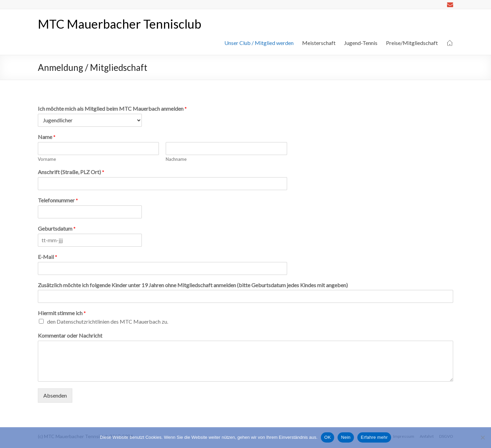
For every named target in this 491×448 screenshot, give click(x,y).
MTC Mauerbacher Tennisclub (120, 24)
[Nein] (482, 437)
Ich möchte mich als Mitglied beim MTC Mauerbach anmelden (112, 109)
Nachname (176, 159)
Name (47, 137)
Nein (346, 437)
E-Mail (48, 257)
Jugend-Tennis (361, 43)
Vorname (47, 159)
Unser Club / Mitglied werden (259, 43)
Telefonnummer (58, 200)
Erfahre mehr (374, 437)
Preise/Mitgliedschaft (412, 43)
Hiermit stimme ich (62, 313)
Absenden (55, 395)
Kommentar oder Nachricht (70, 335)
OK (328, 437)
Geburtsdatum (57, 228)
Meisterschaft (319, 43)
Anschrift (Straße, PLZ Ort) (71, 172)
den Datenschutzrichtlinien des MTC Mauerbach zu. (108, 321)
